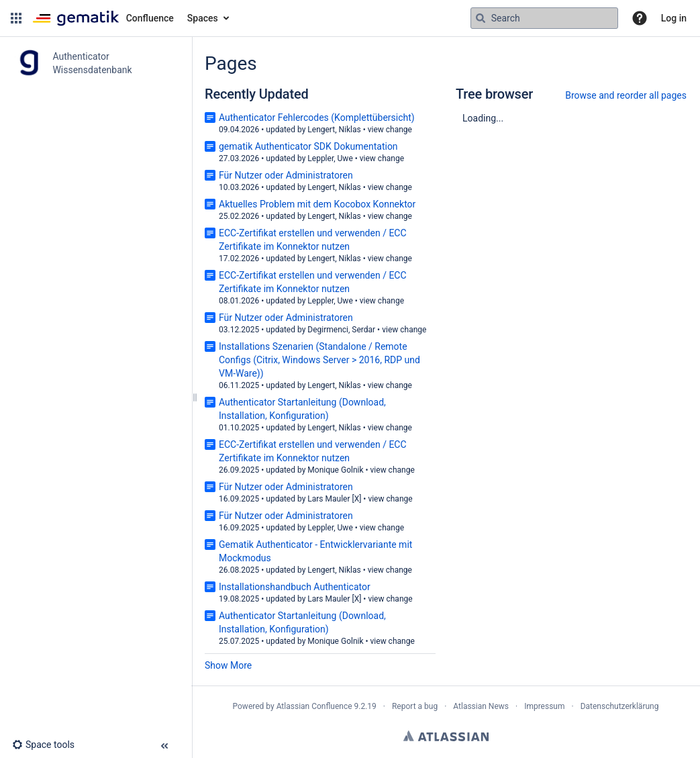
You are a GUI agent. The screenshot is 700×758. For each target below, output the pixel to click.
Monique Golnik (335, 470)
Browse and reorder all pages (626, 95)
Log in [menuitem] (674, 18)
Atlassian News (481, 706)
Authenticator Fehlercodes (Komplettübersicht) (317, 117)
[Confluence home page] (103, 18)
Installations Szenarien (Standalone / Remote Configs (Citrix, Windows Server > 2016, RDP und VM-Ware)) (319, 360)
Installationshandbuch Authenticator (295, 587)
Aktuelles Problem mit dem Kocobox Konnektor (317, 204)
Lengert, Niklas (334, 130)
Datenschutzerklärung (620, 706)
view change (390, 130)
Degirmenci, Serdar (341, 330)
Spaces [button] (203, 18)
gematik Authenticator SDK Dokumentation (308, 146)
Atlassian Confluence (314, 706)
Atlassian (446, 736)
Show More (228, 665)
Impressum (544, 706)
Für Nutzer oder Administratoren (286, 175)
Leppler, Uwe (330, 158)
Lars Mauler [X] (334, 499)
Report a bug (415, 706)
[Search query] (544, 18)
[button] (16, 18)
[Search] (481, 18)
